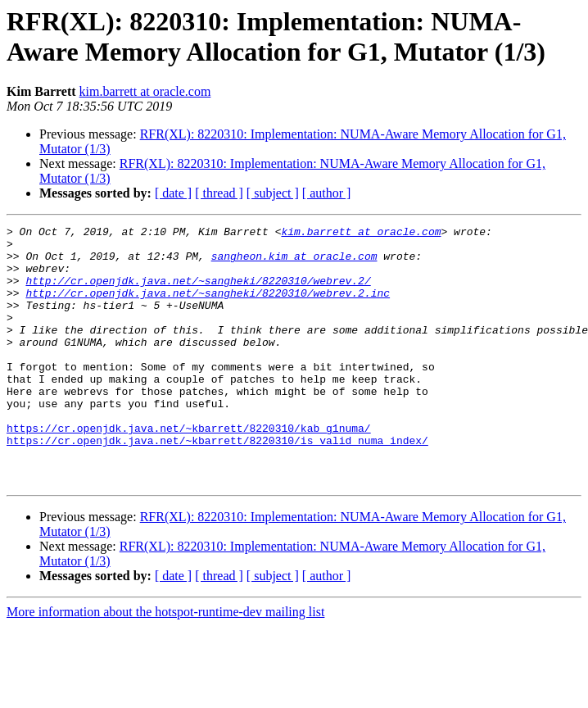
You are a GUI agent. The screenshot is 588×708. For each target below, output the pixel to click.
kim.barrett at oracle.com (145, 91)
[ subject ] (273, 193)
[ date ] (173, 193)
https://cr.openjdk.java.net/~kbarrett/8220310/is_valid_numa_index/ (217, 484)
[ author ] (327, 193)
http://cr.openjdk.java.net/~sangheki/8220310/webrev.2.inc (208, 307)
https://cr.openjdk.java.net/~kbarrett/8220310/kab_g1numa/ (189, 470)
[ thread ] (219, 193)
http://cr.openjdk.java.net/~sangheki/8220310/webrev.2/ (198, 293)
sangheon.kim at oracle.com (294, 263)
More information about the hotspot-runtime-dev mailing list (165, 663)
